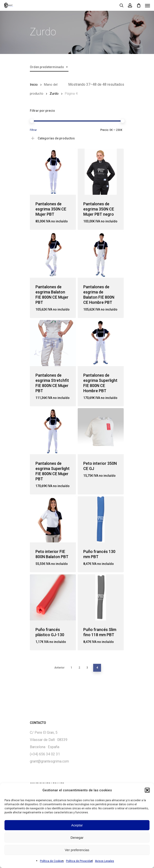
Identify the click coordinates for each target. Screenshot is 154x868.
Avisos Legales (104, 861)
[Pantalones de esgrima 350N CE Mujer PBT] (53, 172)
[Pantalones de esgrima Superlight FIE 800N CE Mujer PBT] (53, 431)
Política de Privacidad (79, 861)
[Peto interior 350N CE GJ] (101, 431)
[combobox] (49, 67)
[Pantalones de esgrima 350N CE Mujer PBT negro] (101, 172)
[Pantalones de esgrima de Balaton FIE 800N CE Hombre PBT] (101, 255)
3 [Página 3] (87, 668)
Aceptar (77, 825)
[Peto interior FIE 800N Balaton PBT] (53, 519)
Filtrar (33, 130)
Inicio (34, 85)
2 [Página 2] (79, 668)
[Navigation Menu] (147, 5)
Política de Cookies (52, 861)
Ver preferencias (77, 850)
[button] (147, 790)
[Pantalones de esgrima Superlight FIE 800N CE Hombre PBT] (101, 343)
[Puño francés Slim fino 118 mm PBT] (101, 597)
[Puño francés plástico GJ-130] (53, 597)
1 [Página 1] (71, 668)
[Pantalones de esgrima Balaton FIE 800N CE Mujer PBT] (53, 255)
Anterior (59, 668)
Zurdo (54, 94)
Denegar (77, 838)
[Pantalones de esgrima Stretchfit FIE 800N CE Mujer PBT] (53, 343)
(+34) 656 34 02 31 (45, 754)
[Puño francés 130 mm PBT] (101, 519)
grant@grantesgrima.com (49, 761)
